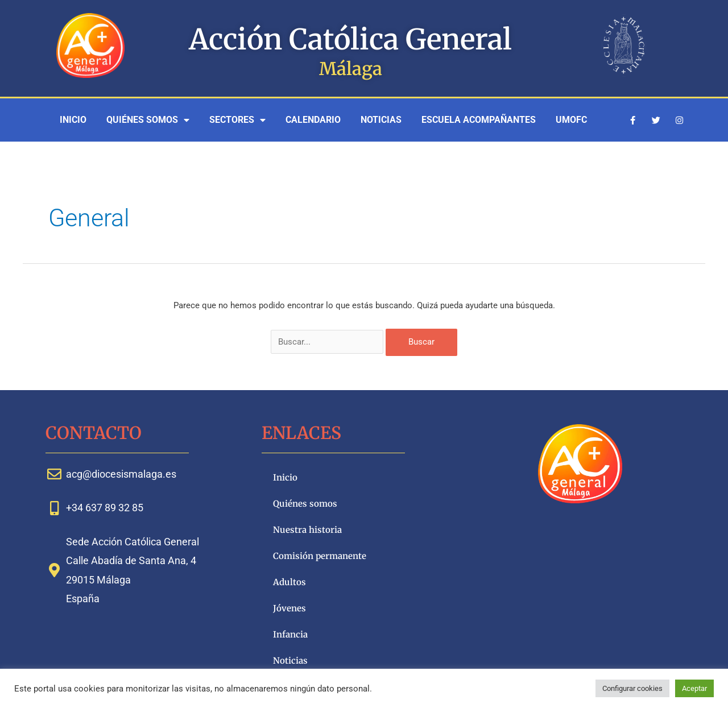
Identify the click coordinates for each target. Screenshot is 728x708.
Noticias (381, 120)
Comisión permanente (320, 556)
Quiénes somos (148, 120)
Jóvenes (289, 608)
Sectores (237, 120)
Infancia (290, 634)
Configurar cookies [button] (632, 688)
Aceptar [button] (694, 688)
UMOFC (571, 120)
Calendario (313, 120)
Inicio (73, 120)
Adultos (289, 582)
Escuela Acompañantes (479, 120)
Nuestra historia (307, 530)
